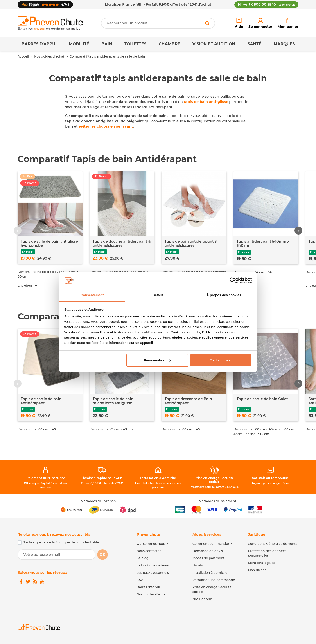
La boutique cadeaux (153, 565)
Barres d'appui (39, 44)
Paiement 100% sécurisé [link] (46, 478)
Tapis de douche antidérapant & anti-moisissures (122, 244)
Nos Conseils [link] (202, 599)
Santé (254, 44)
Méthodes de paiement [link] (218, 501)
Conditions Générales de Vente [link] (273, 544)
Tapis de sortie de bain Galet (262, 399)
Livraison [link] (199, 565)
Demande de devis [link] (208, 551)
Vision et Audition (214, 44)
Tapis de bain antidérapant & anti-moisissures (191, 244)
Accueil (23, 56)
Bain (107, 44)
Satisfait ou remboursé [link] (270, 478)
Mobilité (79, 44)
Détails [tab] (158, 295)
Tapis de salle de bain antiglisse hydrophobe (49, 244)
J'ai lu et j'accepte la (61, 542)
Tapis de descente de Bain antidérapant (188, 401)
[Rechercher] (207, 23)
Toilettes (135, 44)
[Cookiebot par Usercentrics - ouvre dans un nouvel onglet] (233, 281)
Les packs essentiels (153, 573)
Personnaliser (157, 360)
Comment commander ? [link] (212, 544)
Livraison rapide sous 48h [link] (102, 478)
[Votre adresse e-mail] (57, 555)
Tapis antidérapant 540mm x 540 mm (263, 244)
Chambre (169, 44)
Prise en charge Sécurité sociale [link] (214, 480)
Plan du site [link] (257, 570)
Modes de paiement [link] (208, 558)
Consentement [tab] (92, 295)
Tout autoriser (221, 360)
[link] (260, 23)
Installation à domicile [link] (158, 478)
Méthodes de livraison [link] (98, 501)
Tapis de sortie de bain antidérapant (41, 401)
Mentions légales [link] (261, 563)
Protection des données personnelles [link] (267, 553)
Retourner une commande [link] (214, 580)
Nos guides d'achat (49, 56)
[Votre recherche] (158, 23)
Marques (284, 44)
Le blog (143, 558)
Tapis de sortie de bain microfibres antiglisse (113, 401)
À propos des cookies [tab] (224, 295)
